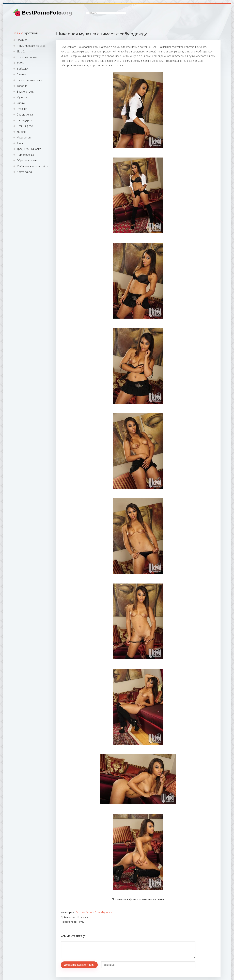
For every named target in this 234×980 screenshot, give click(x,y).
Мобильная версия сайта (32, 166)
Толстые (22, 86)
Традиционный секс (29, 149)
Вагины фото (25, 126)
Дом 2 (21, 52)
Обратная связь (27, 160)
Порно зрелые (26, 155)
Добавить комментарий (79, 965)
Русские (22, 109)
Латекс (21, 132)
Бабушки (22, 69)
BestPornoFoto (47, 13)
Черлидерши (25, 120)
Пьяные (21, 74)
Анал (20, 143)
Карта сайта (24, 172)
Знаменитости (26, 92)
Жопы (21, 63)
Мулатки (22, 97)
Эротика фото (84, 912)
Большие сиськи (27, 57)
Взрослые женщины (29, 80)
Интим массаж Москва (31, 46)
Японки (21, 103)
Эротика (22, 40)
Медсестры (24, 138)
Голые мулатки (103, 912)
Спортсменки (25, 115)
